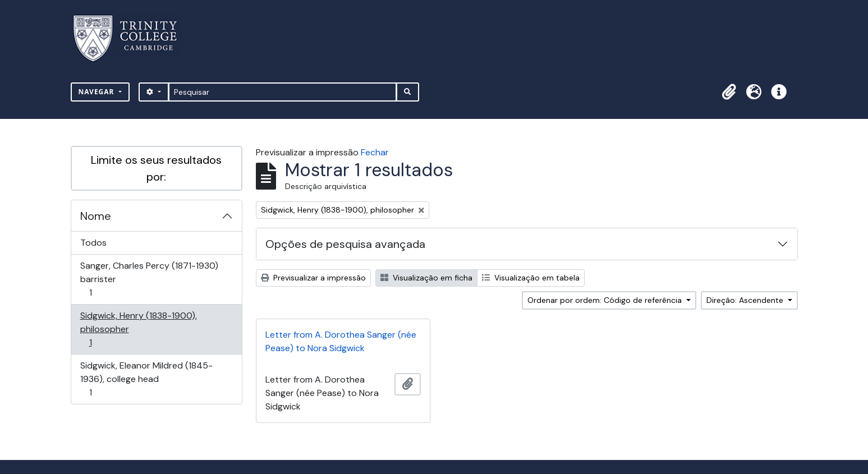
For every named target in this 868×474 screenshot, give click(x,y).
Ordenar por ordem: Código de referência (606, 300)
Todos (93, 243)
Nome (96, 216)
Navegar (98, 92)
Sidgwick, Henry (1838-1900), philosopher (138, 329)
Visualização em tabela (531, 278)
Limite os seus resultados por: (156, 168)
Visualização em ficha (426, 278)
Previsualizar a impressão (313, 278)
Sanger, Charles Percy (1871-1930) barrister (149, 279)
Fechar (375, 152)
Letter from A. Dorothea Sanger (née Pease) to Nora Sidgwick (341, 341)
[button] (729, 92)
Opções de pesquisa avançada (345, 244)
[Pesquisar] (283, 92)
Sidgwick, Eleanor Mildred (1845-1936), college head (146, 379)
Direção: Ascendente (746, 300)
